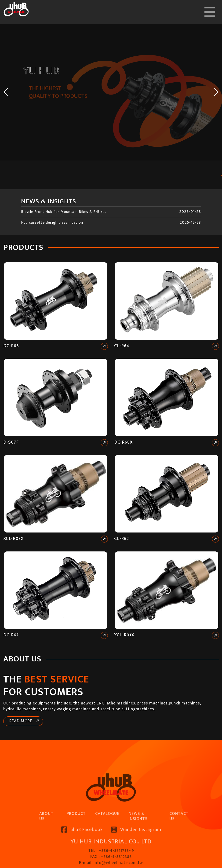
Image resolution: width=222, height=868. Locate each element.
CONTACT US (179, 835)
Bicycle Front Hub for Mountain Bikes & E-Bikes (64, 212)
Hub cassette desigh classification (52, 223)
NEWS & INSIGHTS (138, 835)
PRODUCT (76, 832)
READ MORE (21, 721)
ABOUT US (46, 835)
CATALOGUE (107, 832)
